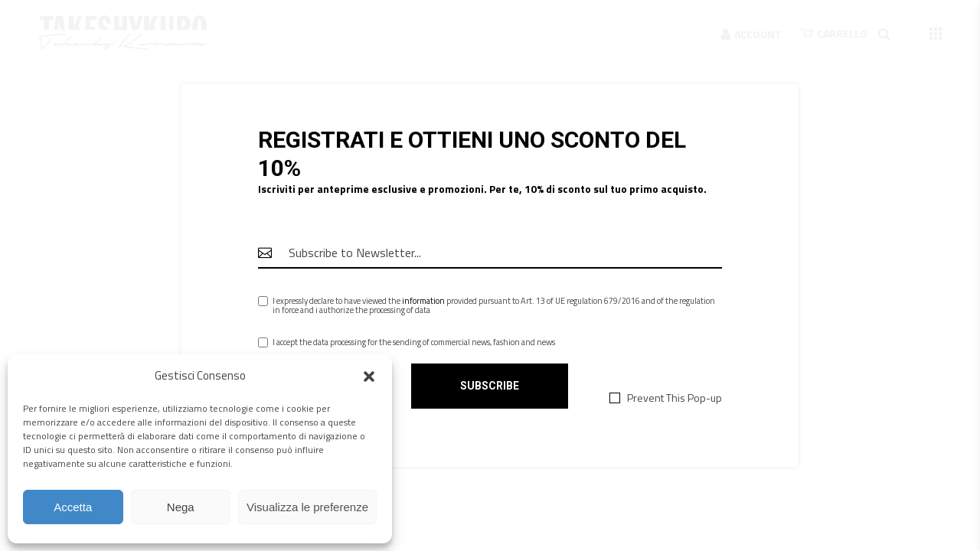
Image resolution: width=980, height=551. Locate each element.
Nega (181, 507)
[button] (369, 377)
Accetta (73, 507)
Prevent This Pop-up (675, 398)
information (423, 301)
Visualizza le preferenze (307, 507)
